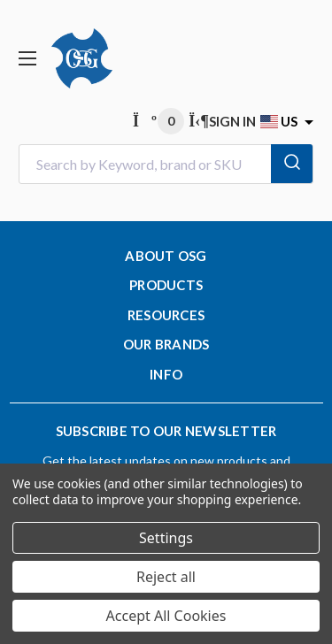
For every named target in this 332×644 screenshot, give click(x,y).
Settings (166, 538)
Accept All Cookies (166, 616)
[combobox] (166, 164)
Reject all (166, 577)
